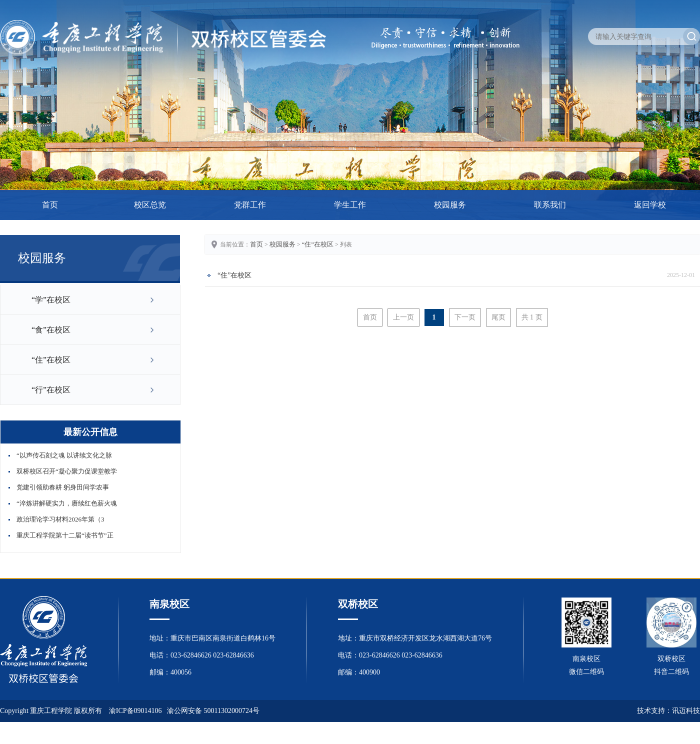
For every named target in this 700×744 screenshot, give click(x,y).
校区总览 (150, 205)
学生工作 (350, 205)
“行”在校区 (51, 390)
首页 (50, 205)
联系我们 (550, 205)
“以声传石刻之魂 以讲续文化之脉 (64, 455)
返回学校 (650, 205)
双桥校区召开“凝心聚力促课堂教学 (67, 471)
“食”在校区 (51, 330)
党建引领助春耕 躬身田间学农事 (63, 487)
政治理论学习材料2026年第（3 (60, 519)
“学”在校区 (51, 300)
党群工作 (250, 205)
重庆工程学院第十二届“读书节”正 (65, 535)
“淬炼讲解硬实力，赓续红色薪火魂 (67, 503)
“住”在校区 (51, 360)
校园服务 (450, 205)
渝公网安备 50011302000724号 (213, 711)
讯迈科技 (686, 711)
